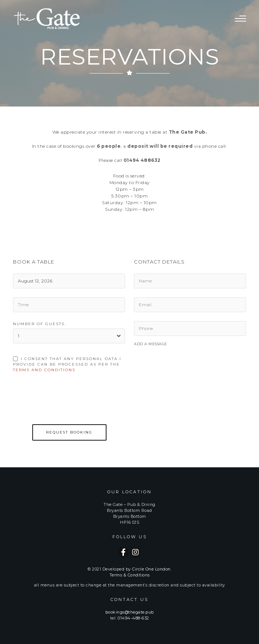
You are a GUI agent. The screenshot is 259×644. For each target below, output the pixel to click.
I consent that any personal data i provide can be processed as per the (67, 364)
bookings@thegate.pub (130, 612)
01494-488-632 (133, 618)
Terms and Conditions (44, 370)
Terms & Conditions (130, 575)
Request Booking (69, 432)
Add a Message (151, 344)
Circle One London (151, 569)
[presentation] (69, 404)
